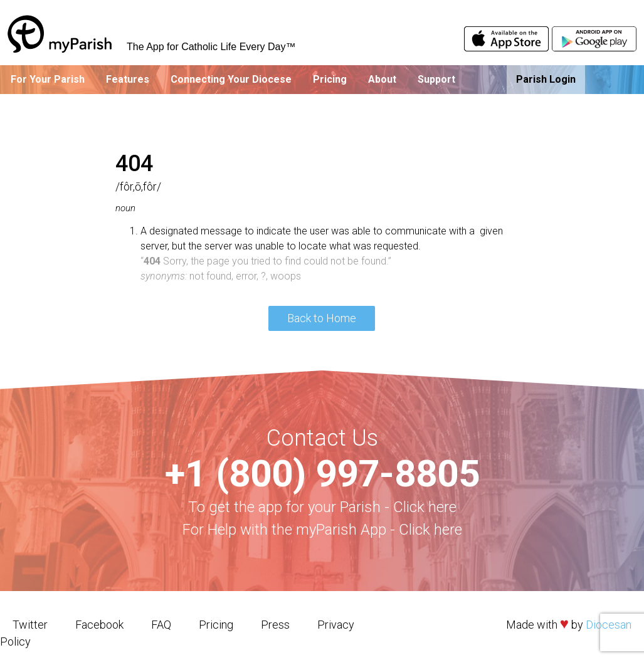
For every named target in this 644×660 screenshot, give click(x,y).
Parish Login (546, 79)
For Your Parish (48, 79)
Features (128, 79)
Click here (425, 507)
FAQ (161, 625)
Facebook (99, 625)
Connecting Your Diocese (231, 79)
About (382, 79)
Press (275, 625)
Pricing (330, 79)
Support (436, 79)
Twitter (30, 625)
